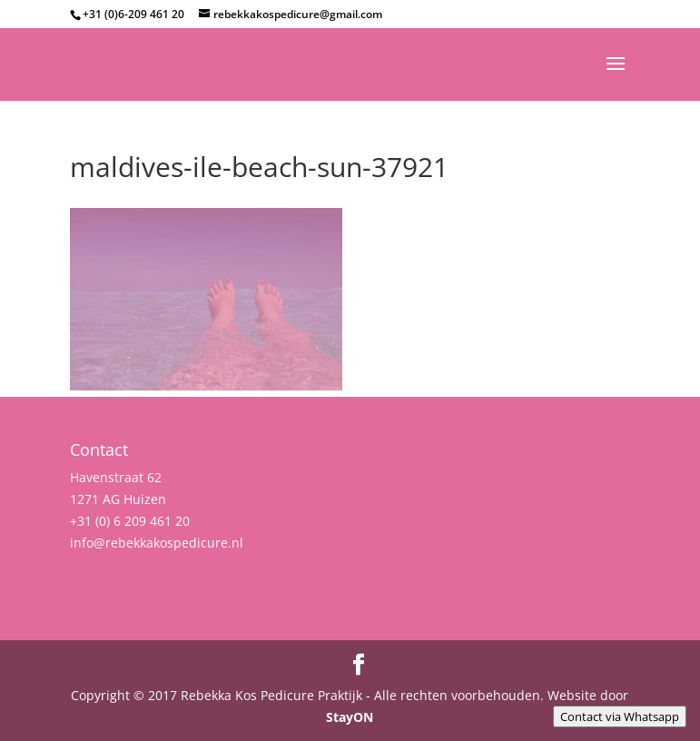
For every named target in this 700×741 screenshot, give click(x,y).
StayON (350, 717)
